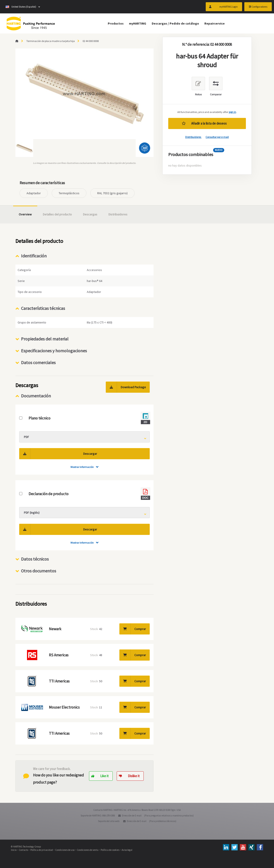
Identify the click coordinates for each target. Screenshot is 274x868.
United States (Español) (21, 7)
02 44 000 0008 (91, 41)
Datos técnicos (35, 559)
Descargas (90, 214)
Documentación (36, 396)
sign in (232, 112)
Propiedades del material (45, 339)
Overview (25, 214)
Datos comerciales (38, 362)
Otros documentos (38, 571)
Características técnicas (43, 308)
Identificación (34, 256)
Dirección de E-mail (132, 816)
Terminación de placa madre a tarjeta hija (51, 41)
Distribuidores (193, 137)
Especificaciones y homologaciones (54, 351)
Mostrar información (82, 467)
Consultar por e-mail (217, 137)
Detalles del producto (57, 214)
